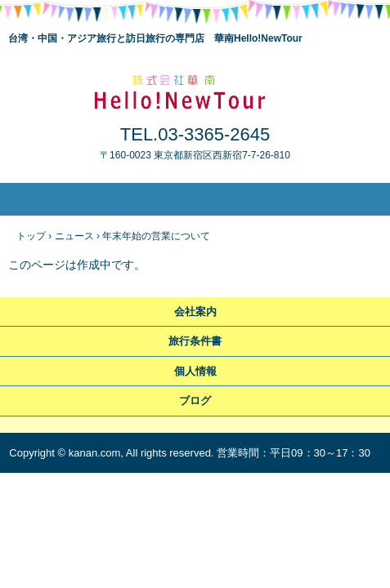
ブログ (195, 401)
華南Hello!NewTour (195, 91)
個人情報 (195, 371)
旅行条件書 (195, 341)
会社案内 (195, 312)
